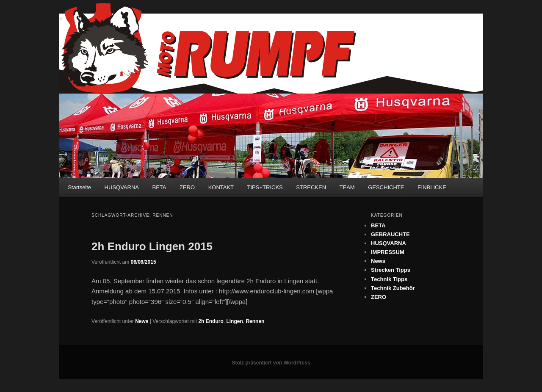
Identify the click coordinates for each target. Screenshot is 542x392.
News (142, 321)
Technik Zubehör (393, 288)
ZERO (187, 187)
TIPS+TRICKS (265, 187)
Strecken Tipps (391, 270)
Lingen (234, 321)
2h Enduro (211, 321)
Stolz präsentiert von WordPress (271, 363)
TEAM (347, 187)
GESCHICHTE (386, 187)
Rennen (255, 321)
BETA (159, 187)
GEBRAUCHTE (390, 234)
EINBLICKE (432, 187)
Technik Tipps (389, 279)
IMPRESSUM (388, 252)
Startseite (79, 187)
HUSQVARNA (122, 187)
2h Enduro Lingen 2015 (152, 246)
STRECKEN (311, 187)
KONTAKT (221, 187)
